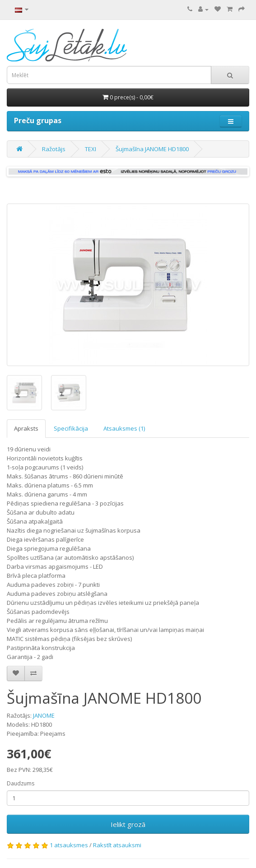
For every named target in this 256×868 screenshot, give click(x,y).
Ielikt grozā (128, 824)
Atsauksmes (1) (124, 428)
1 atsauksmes (69, 845)
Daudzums (21, 783)
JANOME (44, 715)
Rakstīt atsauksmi (117, 845)
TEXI (91, 149)
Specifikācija (71, 428)
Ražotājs (54, 149)
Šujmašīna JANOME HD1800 (152, 149)
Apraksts (26, 428)
